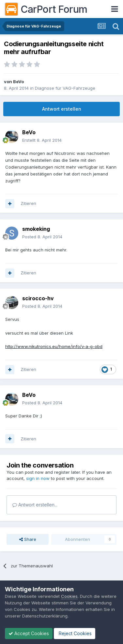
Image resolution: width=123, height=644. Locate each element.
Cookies (69, 596)
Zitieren (28, 203)
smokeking (36, 229)
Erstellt (42, 140)
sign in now (38, 478)
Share (28, 539)
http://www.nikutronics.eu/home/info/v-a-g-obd (54, 346)
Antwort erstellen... (35, 505)
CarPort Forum (46, 9)
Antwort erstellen (62, 109)
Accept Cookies (29, 633)
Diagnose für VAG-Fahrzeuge (65, 88)
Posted (42, 237)
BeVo (18, 82)
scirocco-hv (38, 298)
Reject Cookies (75, 633)
